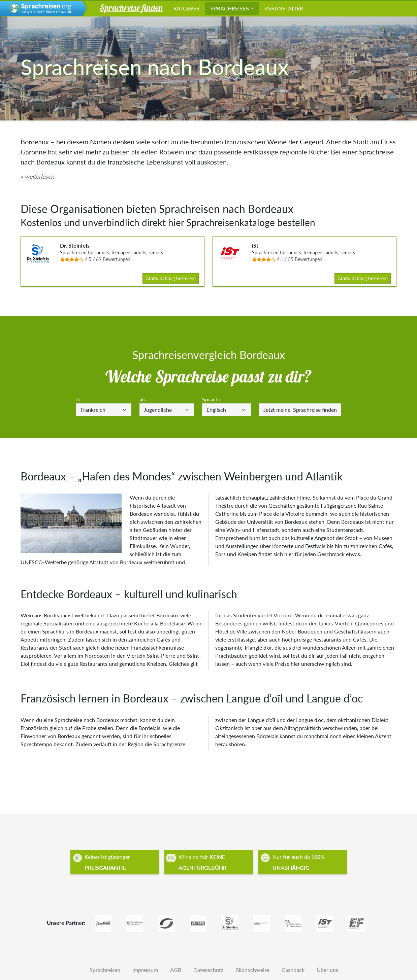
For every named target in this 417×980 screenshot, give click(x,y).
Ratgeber (187, 8)
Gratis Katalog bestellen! (171, 278)
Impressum (145, 970)
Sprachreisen (230, 8)
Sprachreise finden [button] (131, 7)
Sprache (212, 399)
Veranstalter (284, 8)
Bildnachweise (252, 970)
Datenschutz (208, 970)
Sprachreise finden (300, 410)
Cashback (293, 970)
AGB (176, 970)
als (143, 399)
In (78, 399)
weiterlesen (39, 176)
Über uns (327, 970)
